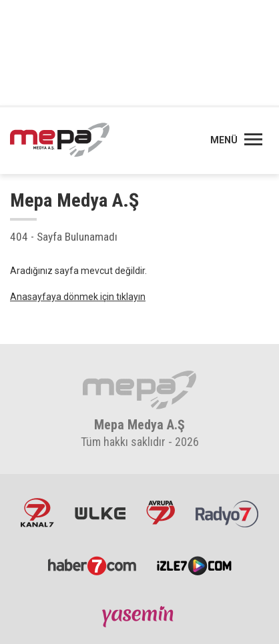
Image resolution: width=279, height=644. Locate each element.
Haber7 (92, 565)
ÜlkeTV (100, 513)
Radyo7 (227, 513)
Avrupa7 (161, 513)
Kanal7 (37, 513)
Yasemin (139, 616)
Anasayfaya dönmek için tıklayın (78, 297)
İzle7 (194, 565)
